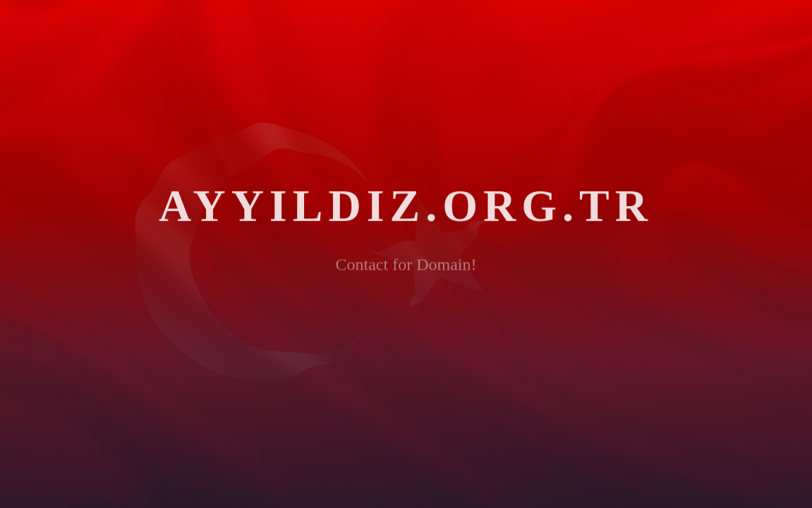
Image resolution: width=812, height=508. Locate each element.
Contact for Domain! (406, 268)
